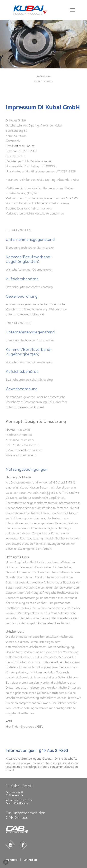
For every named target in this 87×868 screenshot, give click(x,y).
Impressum (12, 860)
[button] (72, 10)
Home (37, 81)
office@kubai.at (21, 803)
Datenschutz (30, 860)
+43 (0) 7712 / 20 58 (22, 800)
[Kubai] (30, 10)
